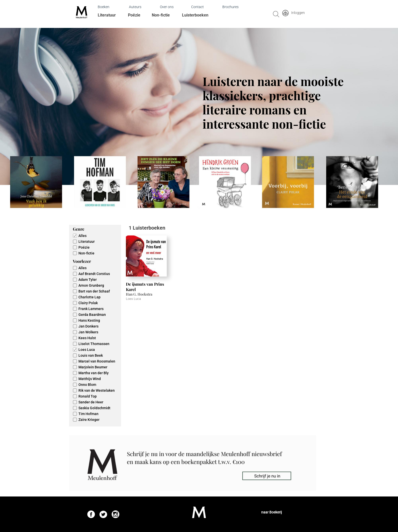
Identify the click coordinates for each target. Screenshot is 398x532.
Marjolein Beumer (93, 367)
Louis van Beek (91, 355)
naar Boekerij (271, 512)
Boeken (104, 7)
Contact (197, 7)
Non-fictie (161, 15)
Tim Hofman (88, 414)
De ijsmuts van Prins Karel (145, 287)
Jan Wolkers (88, 332)
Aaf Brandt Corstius (94, 274)
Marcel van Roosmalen (97, 361)
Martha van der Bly (94, 373)
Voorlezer (82, 261)
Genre (79, 229)
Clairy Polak (88, 303)
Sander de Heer (91, 402)
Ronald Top (88, 396)
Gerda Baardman (92, 315)
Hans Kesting (89, 320)
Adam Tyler (88, 280)
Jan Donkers (88, 326)
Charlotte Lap (89, 297)
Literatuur (107, 15)
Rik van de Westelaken (97, 390)
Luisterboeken (195, 15)
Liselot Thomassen (94, 344)
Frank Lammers (91, 309)
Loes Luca (87, 350)
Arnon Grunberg (91, 285)
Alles (82, 236)
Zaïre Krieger (89, 420)
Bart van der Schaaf (94, 291)
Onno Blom (87, 385)
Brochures (230, 7)
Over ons (167, 7)
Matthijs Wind (90, 379)
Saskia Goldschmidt (94, 408)
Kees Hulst (87, 338)
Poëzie (134, 15)
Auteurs (135, 7)
